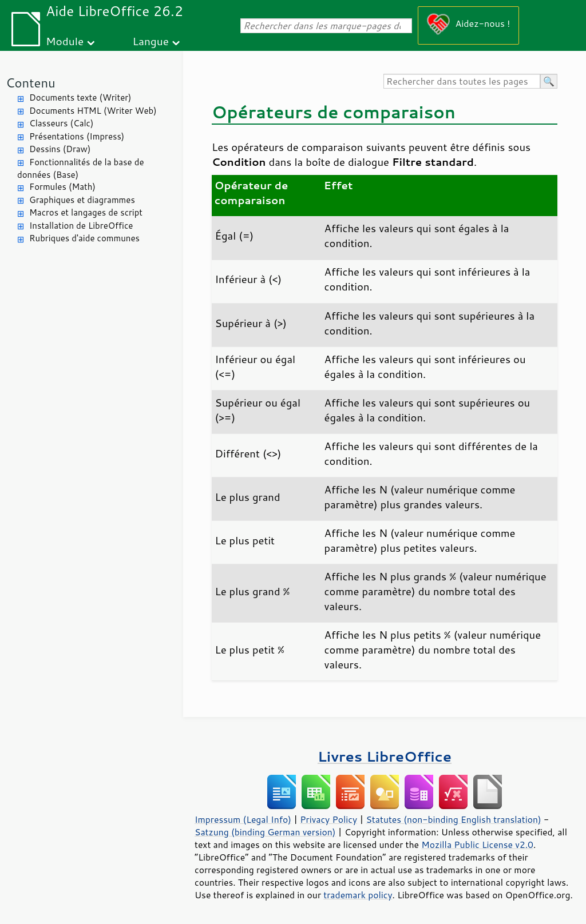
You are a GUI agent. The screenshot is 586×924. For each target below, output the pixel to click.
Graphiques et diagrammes (82, 200)
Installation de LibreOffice (81, 226)
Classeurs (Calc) (61, 123)
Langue (151, 41)
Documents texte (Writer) (80, 97)
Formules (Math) (62, 187)
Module (65, 41)
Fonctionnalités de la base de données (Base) (80, 169)
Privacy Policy (328, 819)
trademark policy (358, 895)
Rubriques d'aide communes (84, 238)
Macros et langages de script (86, 212)
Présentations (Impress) (77, 136)
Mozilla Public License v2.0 (477, 845)
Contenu (31, 83)
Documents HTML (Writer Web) (93, 111)
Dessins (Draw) (60, 149)
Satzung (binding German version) (265, 832)
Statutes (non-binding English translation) (453, 819)
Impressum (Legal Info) (243, 819)
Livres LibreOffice (385, 756)
